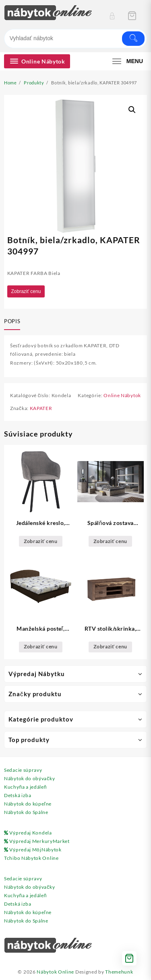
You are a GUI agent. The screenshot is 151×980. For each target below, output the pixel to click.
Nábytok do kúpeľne (28, 804)
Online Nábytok (122, 395)
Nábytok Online (55, 972)
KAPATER (41, 408)
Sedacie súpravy (23, 770)
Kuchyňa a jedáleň (25, 787)
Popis (12, 321)
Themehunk (119, 972)
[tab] (14, 322)
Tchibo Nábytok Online (31, 858)
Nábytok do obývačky (29, 778)
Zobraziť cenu (26, 291)
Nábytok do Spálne (26, 812)
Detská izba (18, 795)
